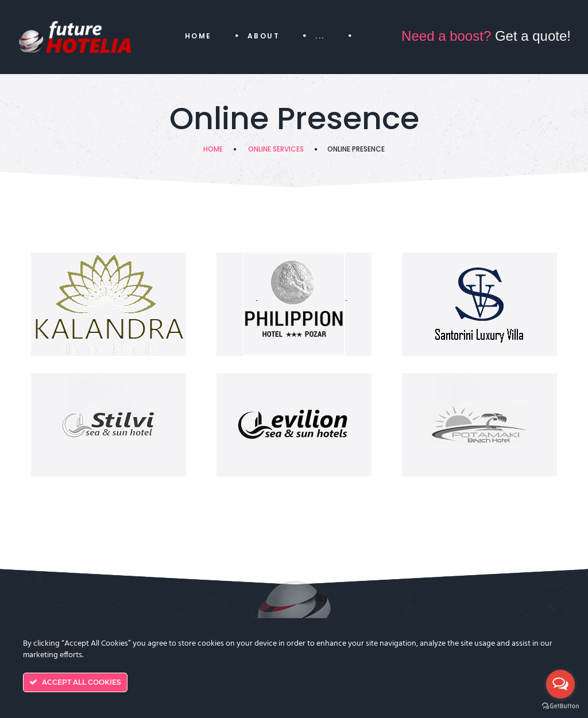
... (320, 36)
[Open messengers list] (560, 684)
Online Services (276, 149)
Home (198, 36)
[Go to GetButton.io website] (560, 706)
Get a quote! (486, 36)
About (264, 36)
